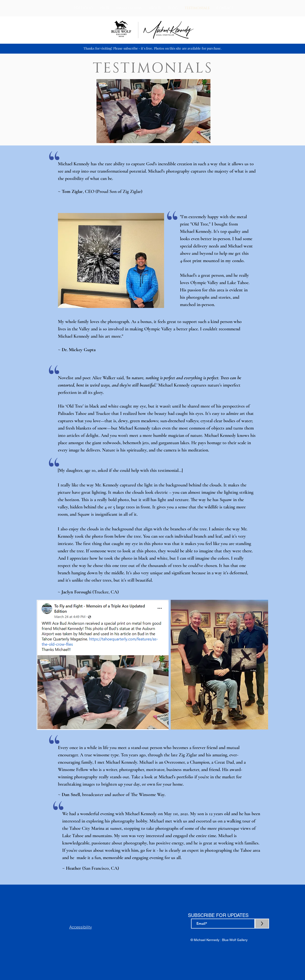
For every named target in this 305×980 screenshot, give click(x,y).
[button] (83, 8)
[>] (262, 924)
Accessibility (81, 927)
